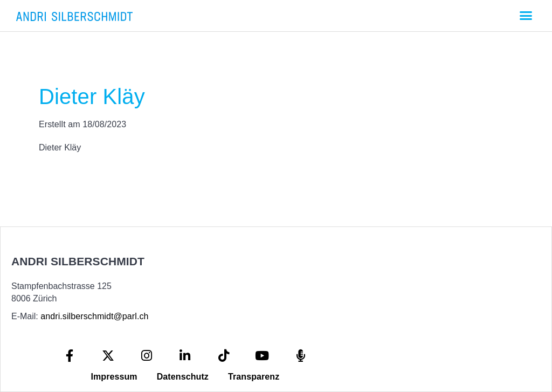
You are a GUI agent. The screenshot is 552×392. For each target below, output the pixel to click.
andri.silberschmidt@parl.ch (94, 316)
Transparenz (254, 377)
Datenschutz (183, 377)
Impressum (114, 377)
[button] (526, 16)
